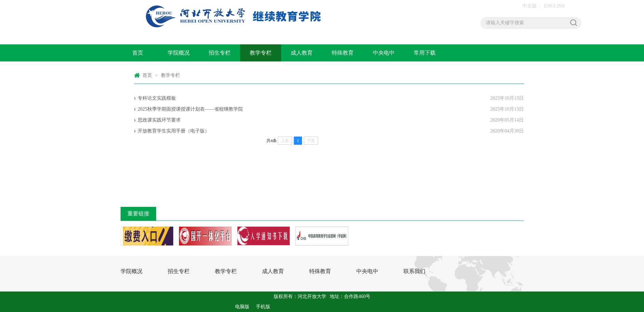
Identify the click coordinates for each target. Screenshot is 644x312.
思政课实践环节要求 (159, 120)
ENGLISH (554, 6)
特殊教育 (343, 53)
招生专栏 (220, 53)
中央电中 (384, 53)
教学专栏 (261, 53)
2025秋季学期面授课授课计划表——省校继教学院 (190, 109)
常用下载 (425, 53)
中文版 (530, 6)
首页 (138, 53)
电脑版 (242, 307)
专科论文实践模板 (157, 98)
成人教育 (302, 53)
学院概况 (179, 53)
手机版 (263, 307)
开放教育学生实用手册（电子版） (174, 131)
